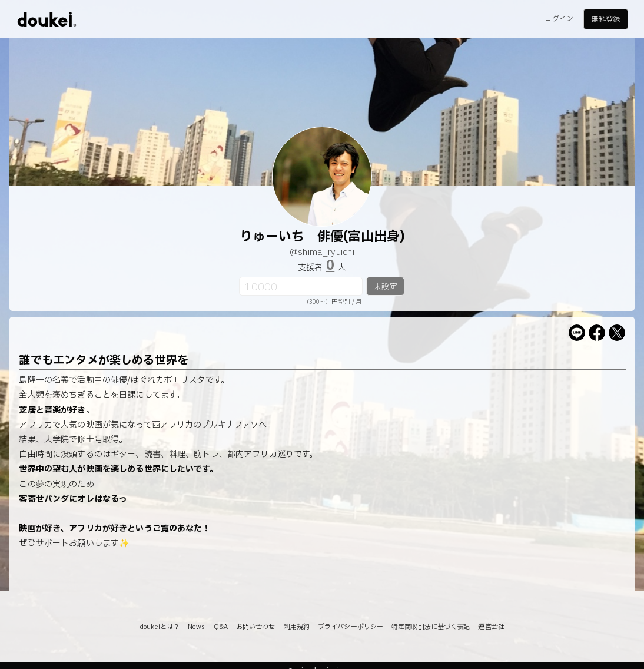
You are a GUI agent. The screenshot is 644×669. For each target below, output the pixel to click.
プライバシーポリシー (351, 627)
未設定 (385, 287)
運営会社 (491, 627)
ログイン (559, 19)
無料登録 (605, 19)
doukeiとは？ (160, 627)
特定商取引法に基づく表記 (431, 627)
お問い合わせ (256, 627)
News (196, 627)
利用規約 (297, 627)
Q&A (221, 627)
